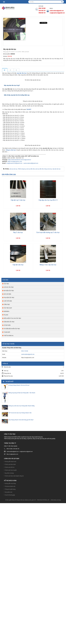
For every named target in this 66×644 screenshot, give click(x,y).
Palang (6, 456)
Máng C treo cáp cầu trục (48, 406)
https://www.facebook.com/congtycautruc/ (20, 301)
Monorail (7, 452)
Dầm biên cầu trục (9, 463)
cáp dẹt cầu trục (22, 73)
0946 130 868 (25, 492)
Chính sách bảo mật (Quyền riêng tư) (14, 617)
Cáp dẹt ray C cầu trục (18, 341)
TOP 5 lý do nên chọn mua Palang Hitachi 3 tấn (20, 554)
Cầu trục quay (8, 449)
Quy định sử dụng (9, 614)
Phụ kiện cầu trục (9, 438)
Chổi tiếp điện (8, 442)
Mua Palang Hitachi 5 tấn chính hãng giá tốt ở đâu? (21, 561)
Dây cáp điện (7, 435)
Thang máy (7, 473)
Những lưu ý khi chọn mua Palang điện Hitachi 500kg (21, 547)
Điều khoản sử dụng (56, 641)
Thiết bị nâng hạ (9, 476)
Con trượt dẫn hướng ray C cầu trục (48, 373)
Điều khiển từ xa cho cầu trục (12, 459)
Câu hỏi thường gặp (10, 636)
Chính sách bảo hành (10, 605)
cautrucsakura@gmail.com (31, 304)
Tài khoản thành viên (10, 627)
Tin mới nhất (9, 522)
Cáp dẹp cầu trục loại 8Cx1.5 (48, 341)
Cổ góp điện (7, 466)
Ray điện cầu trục (9, 431)
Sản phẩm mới (9, 633)
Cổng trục (7, 445)
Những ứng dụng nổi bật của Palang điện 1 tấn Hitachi (22, 534)
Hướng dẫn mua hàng (10, 624)
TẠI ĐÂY (29, 199)
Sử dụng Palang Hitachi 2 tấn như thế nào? (19, 526)
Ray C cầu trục (18, 373)
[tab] (5, 70)
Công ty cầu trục (11, 291)
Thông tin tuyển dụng (10, 630)
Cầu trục (6, 425)
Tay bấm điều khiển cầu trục (12, 470)
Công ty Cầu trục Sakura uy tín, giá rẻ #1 (26, 641)
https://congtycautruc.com (15, 302)
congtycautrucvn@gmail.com (14, 304)
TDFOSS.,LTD (46, 641)
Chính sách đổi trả (10, 608)
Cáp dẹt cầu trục (18, 406)
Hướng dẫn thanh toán (11, 602)
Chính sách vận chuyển (11, 611)
